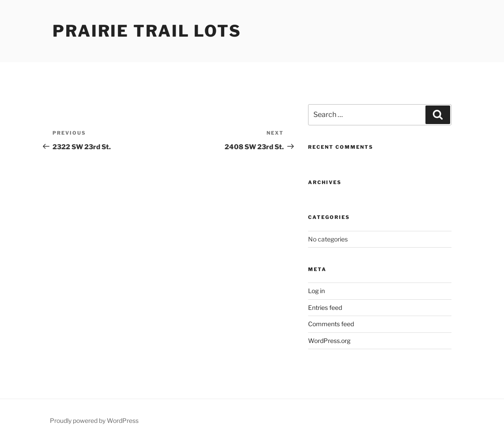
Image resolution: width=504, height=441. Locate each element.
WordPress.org (329, 341)
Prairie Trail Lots (147, 31)
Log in (316, 291)
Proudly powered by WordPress (94, 420)
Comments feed (331, 324)
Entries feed (325, 307)
